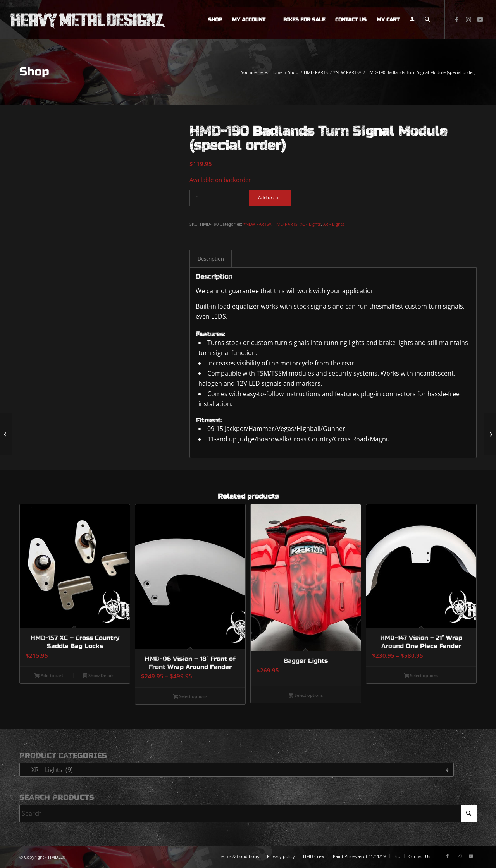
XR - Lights (334, 224)
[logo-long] (88, 20)
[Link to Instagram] (468, 19)
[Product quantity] (198, 198)
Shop (34, 72)
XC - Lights (310, 224)
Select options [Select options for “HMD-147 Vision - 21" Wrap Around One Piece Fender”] (421, 676)
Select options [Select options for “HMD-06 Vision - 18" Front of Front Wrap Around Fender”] (190, 697)
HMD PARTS (286, 224)
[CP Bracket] (490, 434)
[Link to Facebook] (457, 19)
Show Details (99, 676)
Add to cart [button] (49, 676)
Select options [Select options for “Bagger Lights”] (306, 696)
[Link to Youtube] (480, 19)
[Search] (427, 20)
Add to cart (270, 198)
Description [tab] (211, 259)
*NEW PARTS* (257, 224)
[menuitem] (215, 20)
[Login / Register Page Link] (412, 20)
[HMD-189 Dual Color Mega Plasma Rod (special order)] (6, 434)
